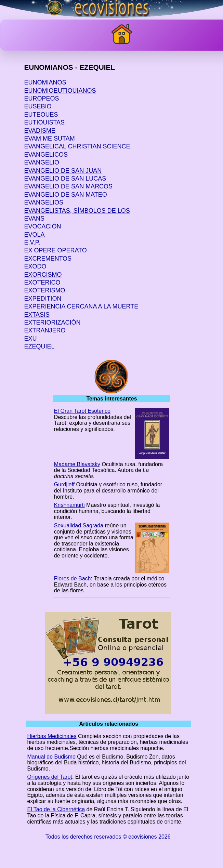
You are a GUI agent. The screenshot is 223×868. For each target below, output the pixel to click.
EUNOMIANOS (45, 82)
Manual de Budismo (51, 757)
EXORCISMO (43, 275)
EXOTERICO (42, 282)
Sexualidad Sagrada (79, 525)
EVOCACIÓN (42, 226)
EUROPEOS (41, 98)
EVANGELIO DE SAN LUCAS (65, 179)
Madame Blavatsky (77, 464)
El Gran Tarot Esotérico (82, 411)
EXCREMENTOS (48, 259)
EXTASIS (37, 315)
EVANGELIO (42, 162)
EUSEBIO (38, 106)
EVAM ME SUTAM (49, 139)
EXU (30, 339)
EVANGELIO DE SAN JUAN (63, 171)
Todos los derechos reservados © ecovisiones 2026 (108, 837)
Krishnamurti (69, 505)
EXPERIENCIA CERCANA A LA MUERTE (81, 306)
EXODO (35, 266)
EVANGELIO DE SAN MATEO (65, 195)
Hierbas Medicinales (52, 736)
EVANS (34, 219)
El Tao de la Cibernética (56, 809)
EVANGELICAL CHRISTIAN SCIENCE (77, 146)
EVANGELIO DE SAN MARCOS (68, 186)
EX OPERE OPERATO (55, 250)
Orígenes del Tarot (49, 777)
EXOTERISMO (44, 290)
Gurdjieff (64, 484)
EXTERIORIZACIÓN (52, 323)
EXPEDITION (43, 299)
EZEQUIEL (39, 346)
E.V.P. (32, 242)
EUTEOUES (41, 115)
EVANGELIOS (44, 202)
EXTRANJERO (45, 330)
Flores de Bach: (73, 578)
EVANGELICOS (46, 155)
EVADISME (40, 131)
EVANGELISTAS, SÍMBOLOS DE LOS (77, 211)
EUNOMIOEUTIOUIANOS (60, 91)
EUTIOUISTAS (44, 122)
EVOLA (34, 235)
